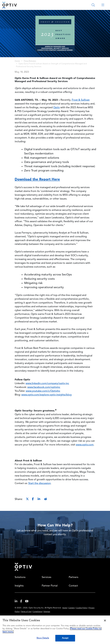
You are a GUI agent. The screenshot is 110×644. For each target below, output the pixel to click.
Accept (65, 638)
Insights (19, 586)
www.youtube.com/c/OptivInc (43, 391)
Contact (73, 586)
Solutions (20, 577)
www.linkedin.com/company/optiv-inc (47, 384)
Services (46, 577)
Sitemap (47, 612)
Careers (72, 608)
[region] (55, 630)
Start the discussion (40, 483)
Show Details (43, 638)
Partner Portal (50, 586)
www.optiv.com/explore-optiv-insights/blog (46, 395)
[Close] (105, 621)
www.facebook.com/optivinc (44, 387)
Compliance (37, 612)
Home (17, 61)
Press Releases (30, 61)
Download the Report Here (37, 179)
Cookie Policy (82, 608)
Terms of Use (26, 612)
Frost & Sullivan (81, 100)
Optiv (57, 108)
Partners (73, 577)
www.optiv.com (85, 445)
